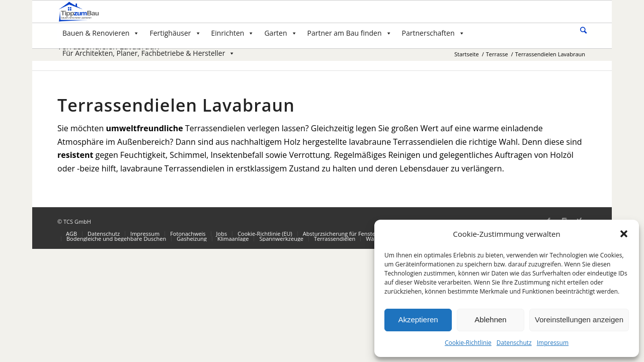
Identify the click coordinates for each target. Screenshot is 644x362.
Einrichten (233, 33)
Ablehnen (490, 320)
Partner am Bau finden (350, 33)
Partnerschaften (433, 33)
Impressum (553, 343)
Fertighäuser (175, 33)
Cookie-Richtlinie (468, 343)
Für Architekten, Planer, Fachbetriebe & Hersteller (149, 53)
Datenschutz (514, 343)
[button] (624, 234)
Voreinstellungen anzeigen (579, 320)
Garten (280, 33)
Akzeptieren (418, 320)
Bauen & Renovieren (101, 33)
